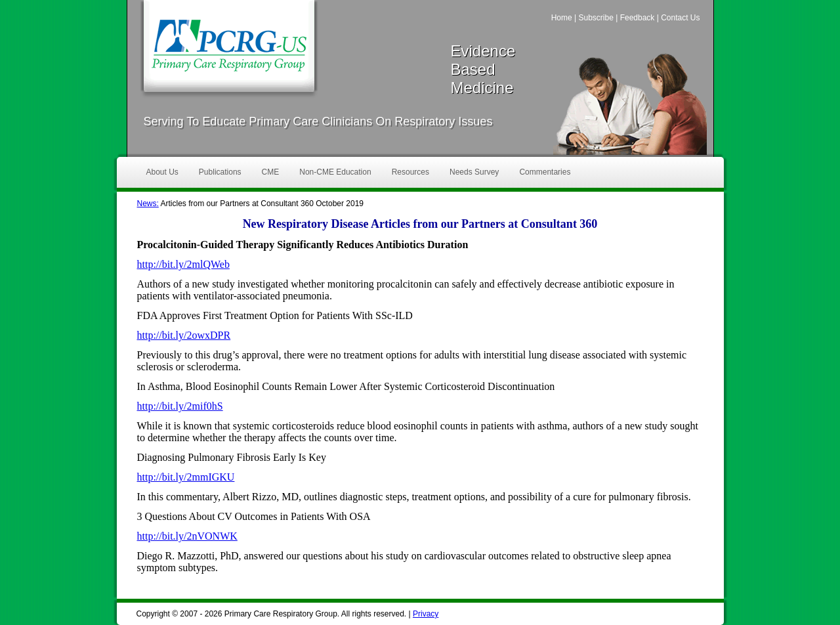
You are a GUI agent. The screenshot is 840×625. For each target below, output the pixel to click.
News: (148, 204)
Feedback (638, 18)
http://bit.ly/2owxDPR (184, 335)
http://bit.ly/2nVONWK (187, 536)
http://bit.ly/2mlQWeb (183, 264)
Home (562, 18)
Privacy (426, 614)
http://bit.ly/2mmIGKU (186, 477)
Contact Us (680, 18)
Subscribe (596, 18)
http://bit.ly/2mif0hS (180, 406)
